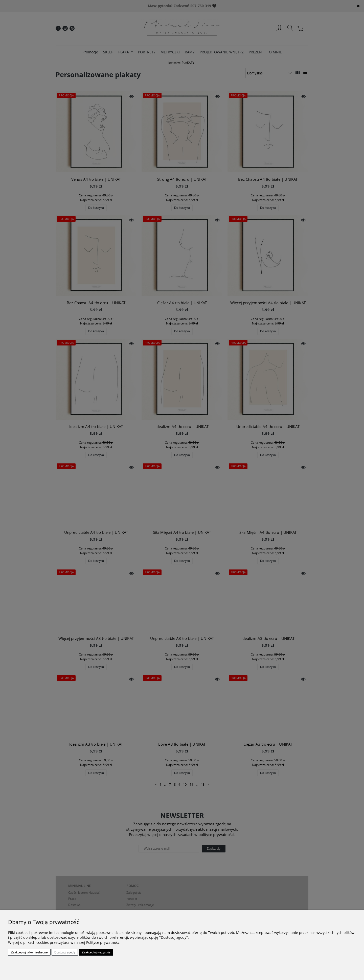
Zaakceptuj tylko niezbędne (29, 952)
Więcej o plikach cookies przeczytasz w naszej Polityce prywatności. (65, 942)
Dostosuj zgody (65, 952)
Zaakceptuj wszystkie (96, 952)
